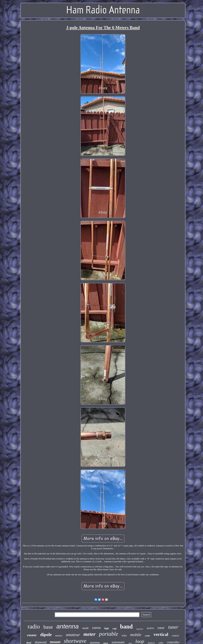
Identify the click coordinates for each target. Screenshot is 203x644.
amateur (73, 635)
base (48, 627)
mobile (136, 635)
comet (147, 636)
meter (89, 634)
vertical (161, 634)
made (86, 628)
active (150, 628)
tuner (173, 627)
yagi (114, 628)
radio (34, 626)
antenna (68, 626)
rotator (32, 635)
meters (59, 636)
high (106, 628)
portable (109, 634)
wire (124, 635)
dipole (46, 635)
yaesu (97, 628)
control (175, 636)
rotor (161, 628)
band (126, 627)
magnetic (140, 629)
